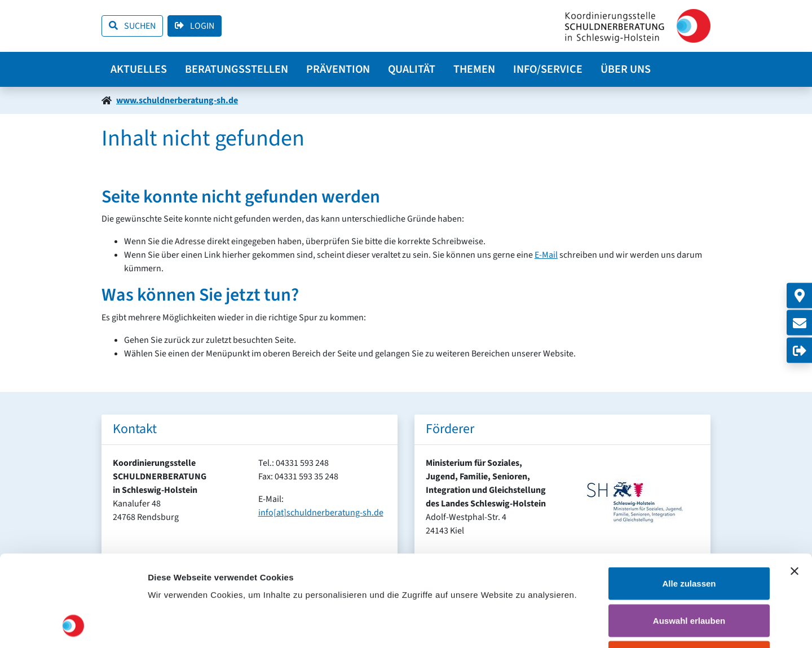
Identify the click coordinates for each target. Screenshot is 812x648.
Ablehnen (689, 574)
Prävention (338, 69)
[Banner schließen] (795, 488)
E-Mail (546, 255)
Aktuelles (139, 69)
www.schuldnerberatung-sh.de (177, 100)
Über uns (626, 69)
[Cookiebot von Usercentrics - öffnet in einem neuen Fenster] (73, 626)
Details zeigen (600, 626)
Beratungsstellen (237, 69)
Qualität (412, 69)
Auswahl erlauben (689, 537)
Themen (474, 69)
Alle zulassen (689, 500)
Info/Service (548, 69)
